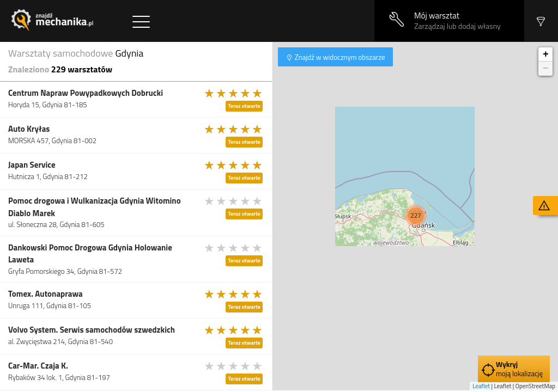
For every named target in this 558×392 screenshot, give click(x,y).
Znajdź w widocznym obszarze (339, 57)
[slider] (234, 93)
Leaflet (481, 386)
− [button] (546, 69)
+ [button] (546, 54)
